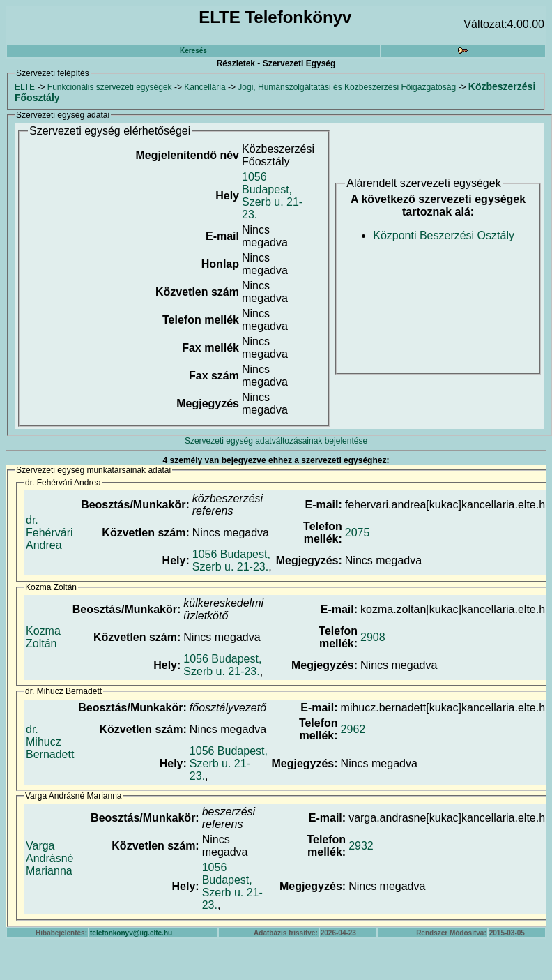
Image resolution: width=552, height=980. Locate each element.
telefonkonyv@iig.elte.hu (131, 933)
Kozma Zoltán (43, 637)
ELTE (25, 87)
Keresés (193, 51)
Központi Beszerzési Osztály (444, 235)
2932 (361, 846)
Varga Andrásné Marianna (50, 858)
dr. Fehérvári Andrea (49, 533)
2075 (358, 533)
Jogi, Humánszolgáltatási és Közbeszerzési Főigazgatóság (347, 87)
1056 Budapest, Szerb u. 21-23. (272, 196)
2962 (353, 729)
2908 (373, 637)
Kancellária (205, 87)
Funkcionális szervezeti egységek (110, 87)
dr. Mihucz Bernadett (50, 742)
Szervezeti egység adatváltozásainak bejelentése (276, 441)
